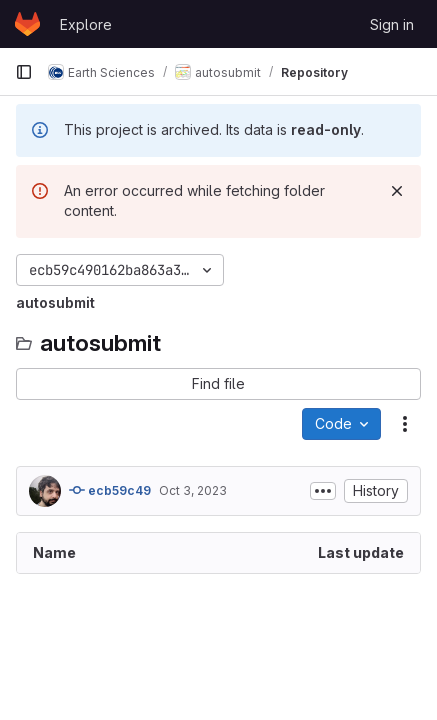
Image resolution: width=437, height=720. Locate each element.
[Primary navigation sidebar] (24, 72)
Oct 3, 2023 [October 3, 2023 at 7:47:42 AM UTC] (193, 490)
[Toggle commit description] (323, 491)
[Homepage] (27, 24)
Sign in (392, 24)
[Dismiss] (397, 191)
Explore (86, 24)
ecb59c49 (110, 490)
